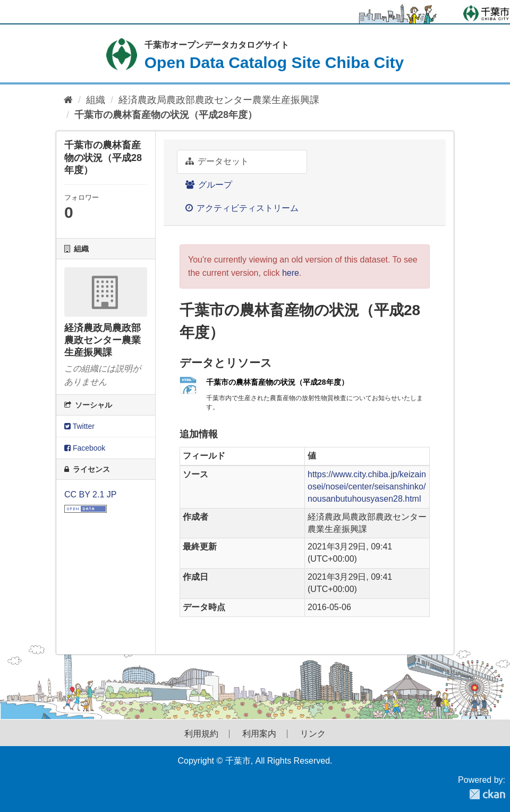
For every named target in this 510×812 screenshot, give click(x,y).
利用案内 (259, 734)
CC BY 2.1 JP (90, 494)
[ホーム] (68, 100)
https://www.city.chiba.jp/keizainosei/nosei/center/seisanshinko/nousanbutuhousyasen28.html (367, 487)
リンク (313, 734)
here (291, 273)
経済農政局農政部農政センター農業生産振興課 (219, 100)
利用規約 (201, 734)
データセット (217, 161)
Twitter (79, 426)
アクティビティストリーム (242, 208)
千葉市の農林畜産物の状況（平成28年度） (166, 115)
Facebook (85, 448)
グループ (209, 185)
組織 (96, 100)
